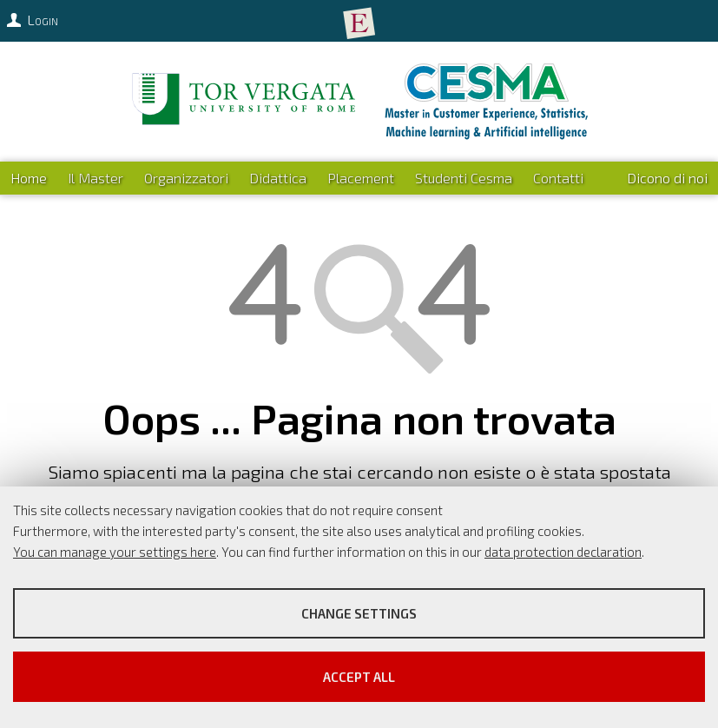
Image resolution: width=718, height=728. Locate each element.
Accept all (359, 677)
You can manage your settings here (115, 552)
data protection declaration (563, 552)
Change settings (359, 613)
